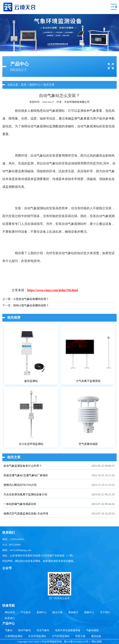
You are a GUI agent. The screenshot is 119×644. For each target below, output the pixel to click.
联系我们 (10, 618)
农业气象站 (43, 630)
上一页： (8, 299)
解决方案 (58, 612)
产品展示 (26, 612)
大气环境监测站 (61, 636)
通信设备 (96, 636)
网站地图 (97, 642)
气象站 (9, 630)
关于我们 (105, 612)
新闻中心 (35, 85)
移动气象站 (24, 630)
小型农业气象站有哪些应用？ (31, 299)
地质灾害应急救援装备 (68, 630)
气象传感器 (92, 630)
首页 (24, 85)
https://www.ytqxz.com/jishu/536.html (53, 290)
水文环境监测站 (37, 636)
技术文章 (49, 85)
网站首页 (10, 612)
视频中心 (89, 612)
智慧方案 (80, 636)
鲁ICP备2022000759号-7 (77, 642)
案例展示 (73, 612)
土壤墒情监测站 (14, 636)
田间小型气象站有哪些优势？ (31, 306)
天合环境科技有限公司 (77, 102)
